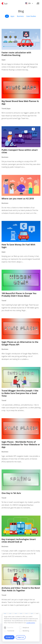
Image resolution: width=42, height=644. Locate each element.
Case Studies (31, 16)
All (7, 16)
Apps (12, 16)
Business (20, 16)
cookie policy (31, 623)
